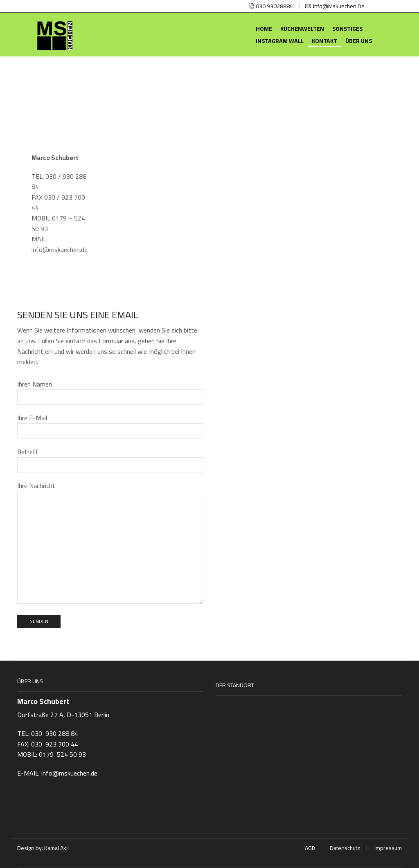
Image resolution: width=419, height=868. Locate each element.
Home (264, 29)
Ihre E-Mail (110, 425)
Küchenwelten (302, 29)
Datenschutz (345, 848)
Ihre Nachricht (110, 544)
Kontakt (324, 41)
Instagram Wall (280, 41)
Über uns (359, 41)
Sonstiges (347, 29)
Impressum (388, 848)
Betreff (110, 459)
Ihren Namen (110, 391)
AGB (310, 848)
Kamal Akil (56, 848)
